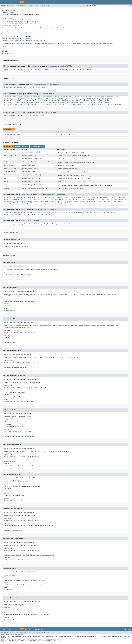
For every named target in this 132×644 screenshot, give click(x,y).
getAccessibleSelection (80, 213)
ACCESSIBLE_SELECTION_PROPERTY (103, 99)
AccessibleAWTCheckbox (11, 135)
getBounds (68, 199)
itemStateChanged (27, 185)
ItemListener (6, 28)
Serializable (16, 28)
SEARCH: (89, 6)
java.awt (11, 12)
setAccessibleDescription (12, 214)
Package (16, 2)
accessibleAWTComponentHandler (14, 87)
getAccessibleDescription (119, 198)
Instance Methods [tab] (22, 146)
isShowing (52, 201)
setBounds (7, 203)
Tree (30, 2)
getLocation (123, 199)
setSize (59, 203)
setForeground (40, 203)
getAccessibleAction (29, 155)
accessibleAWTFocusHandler (36, 87)
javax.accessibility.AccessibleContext (17, 20)
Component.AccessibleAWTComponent (20, 39)
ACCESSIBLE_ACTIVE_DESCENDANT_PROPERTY (38, 97)
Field (14, 6)
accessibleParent (9, 106)
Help (47, 2)
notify (39, 224)
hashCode (32, 224)
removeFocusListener (72, 201)
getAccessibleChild (63, 198)
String (6, 162)
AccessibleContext (46, 94)
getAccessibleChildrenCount (81, 198)
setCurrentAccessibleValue (31, 188)
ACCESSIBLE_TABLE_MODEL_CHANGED (15, 102)
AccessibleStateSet (11, 168)
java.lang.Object (7, 18)
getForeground (104, 199)
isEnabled (29, 201)
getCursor (76, 199)
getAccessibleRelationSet (61, 213)
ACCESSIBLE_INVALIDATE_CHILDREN (60, 99)
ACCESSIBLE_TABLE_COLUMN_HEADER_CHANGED (96, 101)
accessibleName (116, 104)
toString (54, 224)
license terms (25, 642)
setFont (31, 203)
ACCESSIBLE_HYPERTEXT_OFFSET (38, 99)
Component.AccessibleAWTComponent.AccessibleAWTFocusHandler (72, 69)
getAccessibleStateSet (29, 168)
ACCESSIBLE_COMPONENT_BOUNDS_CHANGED (106, 97)
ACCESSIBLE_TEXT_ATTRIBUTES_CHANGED (16, 104)
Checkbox (5, 33)
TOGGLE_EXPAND (30, 116)
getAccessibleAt (50, 198)
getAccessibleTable (96, 213)
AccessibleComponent (51, 28)
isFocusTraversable (40, 201)
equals (11, 224)
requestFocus (107, 201)
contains (40, 198)
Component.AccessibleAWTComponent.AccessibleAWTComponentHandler (26, 69)
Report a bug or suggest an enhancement (12, 635)
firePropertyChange (10, 213)
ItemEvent (37, 185)
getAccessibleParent (45, 199)
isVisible (60, 201)
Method (25, 6)
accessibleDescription (102, 104)
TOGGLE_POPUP (40, 116)
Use (26, 2)
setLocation (50, 203)
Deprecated (36, 2)
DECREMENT (12, 116)
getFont (84, 199)
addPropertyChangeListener (26, 198)
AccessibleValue (64, 28)
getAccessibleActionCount (30, 159)
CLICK (5, 116)
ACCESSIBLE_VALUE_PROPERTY (59, 104)
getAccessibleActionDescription (33, 162)
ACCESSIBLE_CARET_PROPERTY (62, 97)
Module (10, 2)
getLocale (114, 199)
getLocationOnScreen (11, 201)
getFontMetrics (93, 199)
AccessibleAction (37, 28)
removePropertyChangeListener (91, 201)
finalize (18, 224)
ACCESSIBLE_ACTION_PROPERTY (13, 97)
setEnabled (24, 203)
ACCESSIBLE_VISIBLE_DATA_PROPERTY (81, 104)
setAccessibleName (29, 214)
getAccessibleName (31, 199)
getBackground (59, 199)
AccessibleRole (9, 165)
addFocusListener (9, 198)
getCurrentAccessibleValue (31, 175)
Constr (19, 6)
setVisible (66, 203)
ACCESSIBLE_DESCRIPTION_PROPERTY (15, 99)
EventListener (26, 28)
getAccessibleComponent (100, 198)
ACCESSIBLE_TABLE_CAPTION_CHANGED (35, 101)
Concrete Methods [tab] (37, 146)
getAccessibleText (110, 213)
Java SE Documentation (43, 636)
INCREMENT (20, 116)
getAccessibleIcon (45, 213)
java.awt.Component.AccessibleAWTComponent (23, 21)
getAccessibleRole (28, 165)
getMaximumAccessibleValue (31, 178)
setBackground (118, 201)
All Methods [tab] (8, 146)
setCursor (15, 203)
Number (6, 175)
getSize (22, 201)
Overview (4, 2)
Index (43, 2)
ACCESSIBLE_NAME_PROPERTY (82, 99)
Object (36, 221)
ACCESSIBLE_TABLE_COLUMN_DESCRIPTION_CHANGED (64, 101)
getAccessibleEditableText (28, 213)
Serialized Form (7, 53)
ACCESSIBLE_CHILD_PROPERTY (82, 97)
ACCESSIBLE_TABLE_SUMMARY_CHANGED (97, 102)
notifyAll (46, 224)
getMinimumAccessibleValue (31, 182)
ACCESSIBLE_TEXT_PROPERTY (39, 104)
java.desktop (12, 10)
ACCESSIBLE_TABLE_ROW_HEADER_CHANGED (71, 102)
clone (5, 224)
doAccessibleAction (28, 152)
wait (60, 224)
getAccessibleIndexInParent (13, 199)
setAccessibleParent (44, 214)
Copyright (3, 641)
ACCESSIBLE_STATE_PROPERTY (13, 101)
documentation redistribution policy (43, 642)
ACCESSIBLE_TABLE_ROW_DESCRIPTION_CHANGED (42, 102)
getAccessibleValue (28, 172)
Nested (9, 6)
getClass (25, 224)
